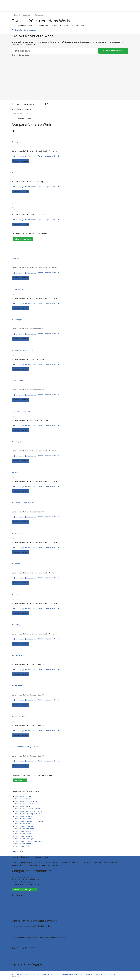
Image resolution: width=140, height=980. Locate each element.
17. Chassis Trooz (19, 655)
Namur (15, 911)
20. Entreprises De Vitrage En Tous (26, 747)
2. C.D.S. (15, 172)
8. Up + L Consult (19, 381)
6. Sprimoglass (18, 320)
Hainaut (15, 903)
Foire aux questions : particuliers (25, 954)
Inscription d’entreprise (21, 933)
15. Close (15, 594)
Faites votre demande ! (23, 239)
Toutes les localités (19, 916)
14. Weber (16, 564)
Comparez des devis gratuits (24, 890)
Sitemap (32, 974)
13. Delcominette (18, 533)
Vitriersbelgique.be (19, 974)
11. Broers (16, 472)
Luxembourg (17, 908)
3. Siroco (15, 203)
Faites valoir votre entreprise (23, 942)
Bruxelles (16, 901)
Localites (26, 15)
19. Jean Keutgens (19, 716)
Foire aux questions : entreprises (25, 957)
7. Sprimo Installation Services (24, 350)
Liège (14, 906)
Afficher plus (18, 851)
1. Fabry (15, 142)
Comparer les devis (21, 161)
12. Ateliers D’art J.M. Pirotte (23, 503)
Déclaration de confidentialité (48, 974)
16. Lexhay (16, 625)
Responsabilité (77, 974)
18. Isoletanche (18, 686)
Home (16, 15)
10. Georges (17, 442)
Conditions (65, 974)
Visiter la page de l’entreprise (25, 156)
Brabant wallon (18, 913)
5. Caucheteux (17, 289)
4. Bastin (15, 259)
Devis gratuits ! (20, 780)
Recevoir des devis (19, 931)
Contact (15, 959)
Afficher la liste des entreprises (24, 30)
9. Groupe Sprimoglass (21, 411)
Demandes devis (41, 15)
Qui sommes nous (19, 970)
